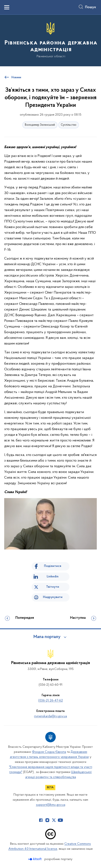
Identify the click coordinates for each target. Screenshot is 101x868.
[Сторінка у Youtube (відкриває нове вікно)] (60, 820)
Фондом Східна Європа (49, 752)
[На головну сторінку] (50, 40)
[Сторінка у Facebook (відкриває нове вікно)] (41, 820)
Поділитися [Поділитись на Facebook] (53, 566)
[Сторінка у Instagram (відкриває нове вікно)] (47, 820)
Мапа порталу (47, 637)
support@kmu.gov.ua (51, 805)
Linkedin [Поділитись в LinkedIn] (53, 577)
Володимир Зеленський (40, 125)
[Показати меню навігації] (7, 7)
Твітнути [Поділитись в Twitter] (53, 587)
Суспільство (69, 125)
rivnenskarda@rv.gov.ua (50, 716)
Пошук (91, 7)
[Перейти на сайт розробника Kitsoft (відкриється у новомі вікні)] (35, 859)
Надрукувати (53, 597)
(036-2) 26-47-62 (51, 701)
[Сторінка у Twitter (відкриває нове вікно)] (54, 820)
